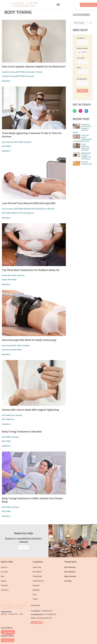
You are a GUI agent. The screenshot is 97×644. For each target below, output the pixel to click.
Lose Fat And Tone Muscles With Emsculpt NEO (31, 206)
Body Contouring (11, 75)
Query (82, 71)
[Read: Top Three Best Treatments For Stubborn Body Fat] (34, 248)
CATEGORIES (81, 15)
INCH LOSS (37, 212)
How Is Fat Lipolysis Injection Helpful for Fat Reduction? (29, 68)
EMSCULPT (29, 212)
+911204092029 (50, 614)
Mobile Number (82, 51)
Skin (13, 419)
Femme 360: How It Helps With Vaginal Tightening (33, 413)
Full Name (82, 41)
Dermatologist (32, 75)
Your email (82, 61)
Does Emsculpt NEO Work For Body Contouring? (31, 343)
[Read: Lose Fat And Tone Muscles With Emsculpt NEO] (34, 181)
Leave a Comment (8, 145)
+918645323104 (46, 611)
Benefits (5, 279)
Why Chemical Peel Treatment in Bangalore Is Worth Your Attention (82, 129)
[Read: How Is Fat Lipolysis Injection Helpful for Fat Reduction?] (34, 41)
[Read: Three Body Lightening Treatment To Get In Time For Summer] (34, 111)
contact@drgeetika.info (44, 618)
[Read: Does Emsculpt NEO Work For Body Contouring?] (34, 316)
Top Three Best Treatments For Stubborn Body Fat (33, 273)
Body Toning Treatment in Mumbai (24, 435)
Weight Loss (45, 212)
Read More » (6, 84)
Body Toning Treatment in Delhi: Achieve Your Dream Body (30, 503)
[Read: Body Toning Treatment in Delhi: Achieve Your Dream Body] (34, 476)
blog (3, 75)
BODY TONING (22, 75)
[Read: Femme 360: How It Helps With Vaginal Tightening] (34, 386)
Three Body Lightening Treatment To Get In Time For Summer (32, 138)
